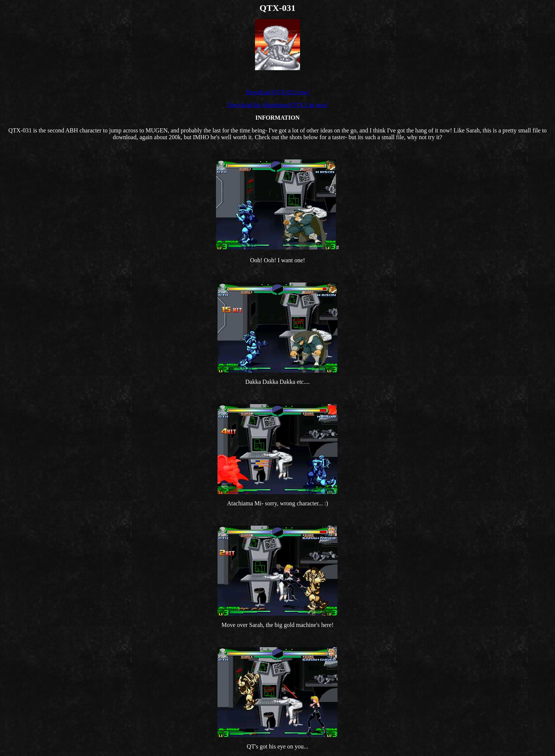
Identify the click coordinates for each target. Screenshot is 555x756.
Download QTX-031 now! (277, 92)
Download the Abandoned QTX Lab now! (277, 105)
